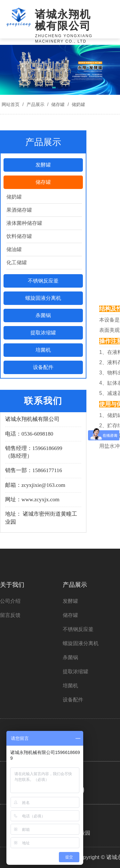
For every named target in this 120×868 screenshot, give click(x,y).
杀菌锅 (43, 315)
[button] (54, 89)
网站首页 (11, 104)
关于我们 (12, 585)
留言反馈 (10, 615)
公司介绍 (10, 601)
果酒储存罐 (19, 210)
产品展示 (36, 104)
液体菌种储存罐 (24, 223)
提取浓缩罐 (43, 333)
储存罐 (58, 104)
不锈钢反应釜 (43, 281)
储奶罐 (78, 104)
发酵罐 (43, 165)
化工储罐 (17, 262)
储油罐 (14, 249)
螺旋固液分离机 (43, 298)
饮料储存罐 (19, 236)
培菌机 (43, 350)
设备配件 (43, 367)
